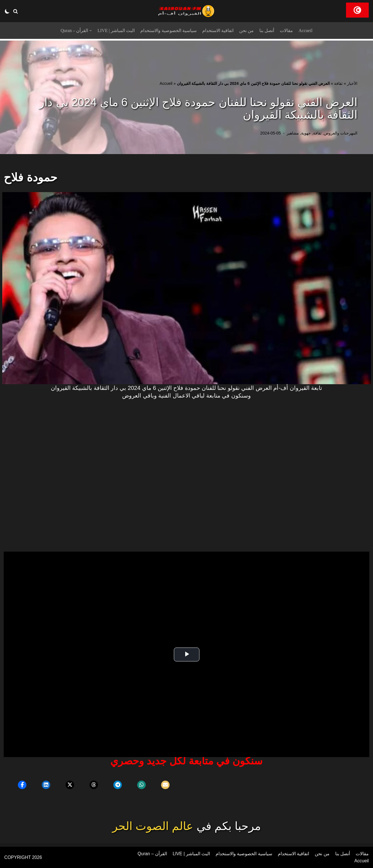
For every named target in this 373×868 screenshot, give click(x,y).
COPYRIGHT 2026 (23, 857)
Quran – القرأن (152, 854)
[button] (15, 11)
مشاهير (293, 133)
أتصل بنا (267, 31)
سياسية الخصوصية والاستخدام (168, 31)
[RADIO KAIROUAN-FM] (187, 11)
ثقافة (338, 83)
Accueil (306, 31)
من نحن (246, 31)
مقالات (286, 31)
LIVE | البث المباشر (116, 31)
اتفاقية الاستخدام (218, 31)
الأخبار (352, 83)
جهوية (306, 133)
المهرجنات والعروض (341, 133)
